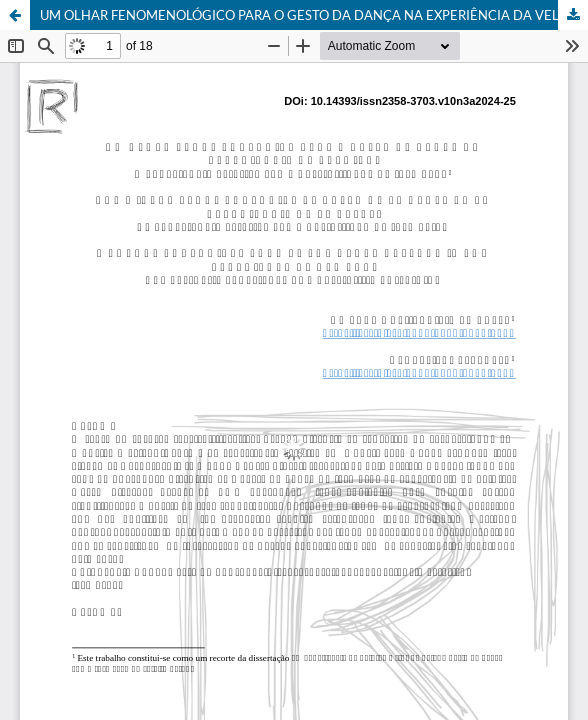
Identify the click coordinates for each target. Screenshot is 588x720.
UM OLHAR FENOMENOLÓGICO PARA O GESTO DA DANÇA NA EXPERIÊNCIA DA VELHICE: (314, 15)
